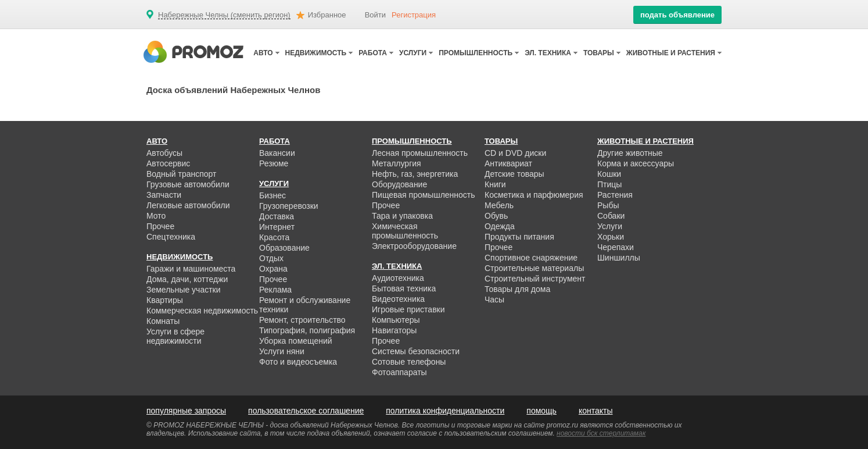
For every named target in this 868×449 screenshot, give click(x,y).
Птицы (609, 184)
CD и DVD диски (515, 153)
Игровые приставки (408, 309)
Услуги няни (282, 351)
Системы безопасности (416, 351)
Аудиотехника (398, 278)
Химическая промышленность (405, 231)
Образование (284, 248)
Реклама (275, 290)
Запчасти (164, 195)
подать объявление (677, 15)
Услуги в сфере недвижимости (175, 336)
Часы (494, 300)
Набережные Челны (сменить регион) (224, 15)
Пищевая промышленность (424, 195)
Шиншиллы (619, 258)
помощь (541, 411)
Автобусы (164, 153)
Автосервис (168, 163)
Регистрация (414, 15)
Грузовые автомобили (188, 184)
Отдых (271, 258)
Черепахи (616, 247)
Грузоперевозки (289, 206)
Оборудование (399, 184)
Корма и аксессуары (636, 163)
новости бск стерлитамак (601, 433)
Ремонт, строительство (302, 320)
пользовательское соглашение (306, 411)
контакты (596, 411)
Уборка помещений (296, 341)
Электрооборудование (414, 246)
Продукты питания (519, 237)
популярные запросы (186, 411)
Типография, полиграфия (307, 330)
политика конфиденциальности (445, 411)
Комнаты (163, 321)
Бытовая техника (404, 288)
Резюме (274, 163)
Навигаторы (394, 330)
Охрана (273, 269)
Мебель (499, 205)
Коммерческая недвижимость (202, 311)
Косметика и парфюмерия (534, 195)
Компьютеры (396, 320)
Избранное (327, 15)
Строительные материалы (534, 268)
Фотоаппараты (399, 372)
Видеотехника (398, 299)
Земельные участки (184, 290)
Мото (156, 216)
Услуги (610, 226)
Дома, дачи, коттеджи (187, 279)
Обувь (496, 216)
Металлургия (397, 163)
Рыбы (608, 205)
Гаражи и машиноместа (191, 269)
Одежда (500, 226)
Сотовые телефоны (409, 362)
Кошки (609, 174)
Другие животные (630, 153)
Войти (375, 15)
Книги (495, 184)
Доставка (277, 216)
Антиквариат (508, 163)
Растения (615, 195)
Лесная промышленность (420, 153)
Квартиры (165, 300)
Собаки (611, 216)
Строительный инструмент (535, 279)
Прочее (160, 226)
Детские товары (514, 174)
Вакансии (277, 153)
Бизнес (272, 195)
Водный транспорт (181, 174)
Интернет (277, 227)
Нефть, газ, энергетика (415, 174)
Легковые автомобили (188, 205)
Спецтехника (171, 237)
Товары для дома (517, 289)
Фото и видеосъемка (298, 362)
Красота (274, 237)
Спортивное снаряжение (531, 258)
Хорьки (611, 237)
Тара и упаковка (402, 216)
